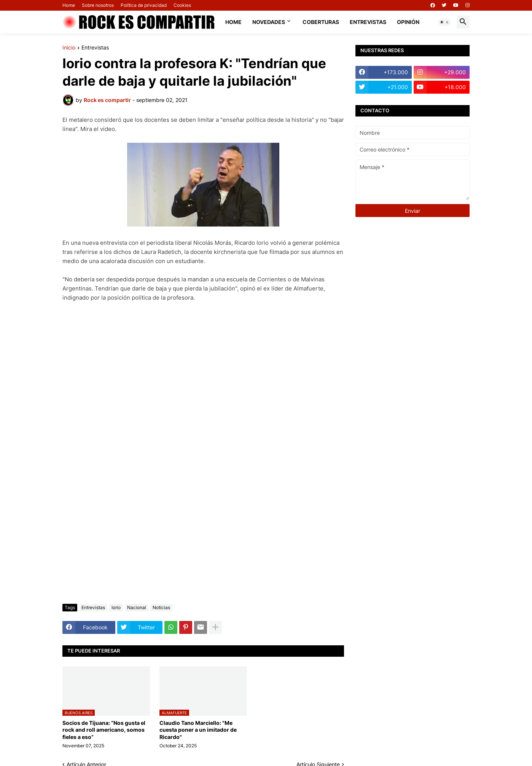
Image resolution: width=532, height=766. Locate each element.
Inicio (69, 48)
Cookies (182, 5)
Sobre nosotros (98, 5)
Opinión (408, 22)
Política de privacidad (144, 5)
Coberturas (321, 22)
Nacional (137, 607)
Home (69, 5)
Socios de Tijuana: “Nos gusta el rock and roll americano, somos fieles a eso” (104, 730)
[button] (444, 22)
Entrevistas (368, 22)
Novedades (269, 22)
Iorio (116, 607)
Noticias (161, 607)
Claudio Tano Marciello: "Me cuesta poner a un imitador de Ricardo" (198, 730)
